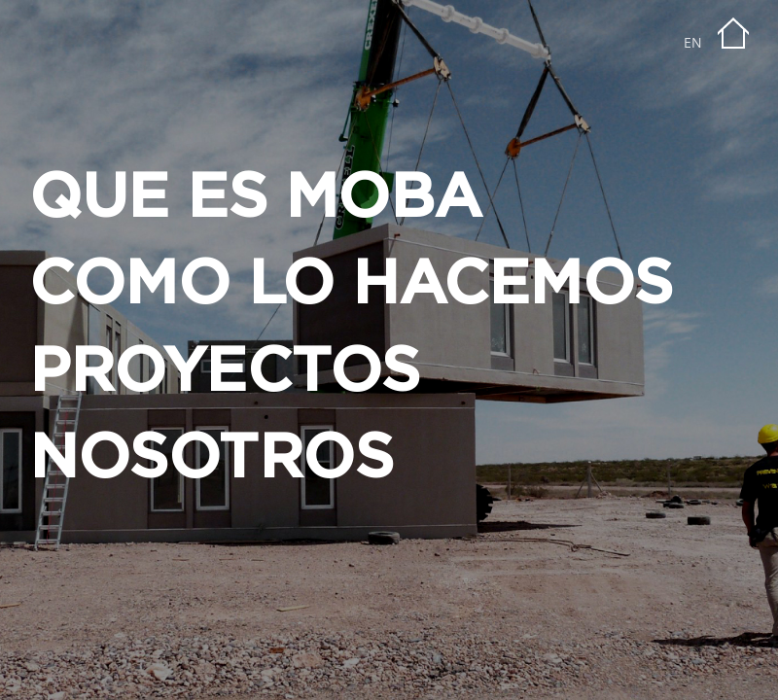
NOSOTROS (211, 459)
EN (693, 42)
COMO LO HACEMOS (351, 285)
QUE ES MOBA (256, 199)
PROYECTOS (225, 373)
